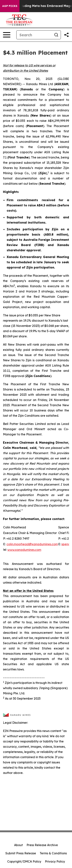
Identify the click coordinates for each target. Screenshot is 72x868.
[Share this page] (66, 35)
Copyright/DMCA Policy (24, 861)
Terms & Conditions (53, 853)
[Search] (34, 35)
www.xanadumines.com (24, 550)
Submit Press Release (21, 853)
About (18, 845)
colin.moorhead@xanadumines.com (32, 544)
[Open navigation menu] (7, 35)
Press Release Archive (42, 845)
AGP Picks (10, 6)
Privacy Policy (55, 861)
